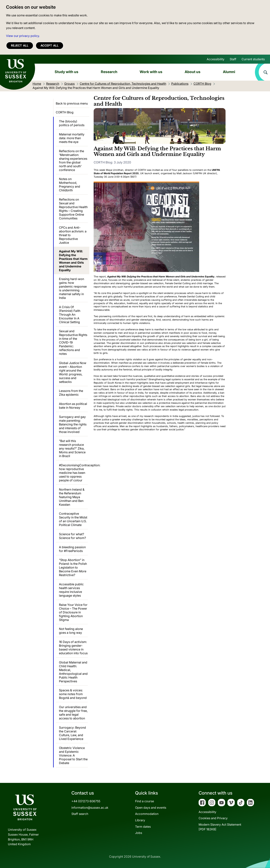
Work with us (151, 72)
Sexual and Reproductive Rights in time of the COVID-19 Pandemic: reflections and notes (73, 342)
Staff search (80, 814)
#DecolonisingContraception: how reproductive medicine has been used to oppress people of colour (73, 473)
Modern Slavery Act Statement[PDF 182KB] (220, 827)
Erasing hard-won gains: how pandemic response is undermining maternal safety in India (73, 288)
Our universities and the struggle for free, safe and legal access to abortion (73, 713)
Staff (233, 59)
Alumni (229, 72)
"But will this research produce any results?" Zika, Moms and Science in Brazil (72, 448)
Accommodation (147, 814)
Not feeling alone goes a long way (71, 631)
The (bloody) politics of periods (72, 123)
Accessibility (216, 59)
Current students (253, 59)
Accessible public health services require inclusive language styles (71, 590)
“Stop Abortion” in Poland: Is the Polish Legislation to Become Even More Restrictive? (73, 567)
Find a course (145, 801)
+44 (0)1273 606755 (86, 801)
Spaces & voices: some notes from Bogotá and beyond (73, 694)
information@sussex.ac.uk (90, 808)
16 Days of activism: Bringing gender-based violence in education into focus (73, 647)
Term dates (143, 827)
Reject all (20, 45)
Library (140, 820)
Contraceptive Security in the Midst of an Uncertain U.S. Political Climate (73, 519)
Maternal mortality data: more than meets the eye (72, 138)
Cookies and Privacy (213, 818)
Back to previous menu (72, 103)
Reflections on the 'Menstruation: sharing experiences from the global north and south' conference (73, 160)
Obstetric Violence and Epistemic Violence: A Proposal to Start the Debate (73, 755)
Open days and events (151, 808)
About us (193, 72)
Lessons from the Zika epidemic (71, 393)
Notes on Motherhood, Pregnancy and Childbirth (70, 185)
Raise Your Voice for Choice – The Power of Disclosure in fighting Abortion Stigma (73, 612)
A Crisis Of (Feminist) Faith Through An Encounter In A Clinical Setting (70, 315)
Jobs (139, 833)
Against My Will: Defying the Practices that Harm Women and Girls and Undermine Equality (73, 261)
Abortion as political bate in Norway (73, 406)
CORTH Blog (65, 112)
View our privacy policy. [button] (23, 36)
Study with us (67, 72)
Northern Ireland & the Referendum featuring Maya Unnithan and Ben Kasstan (72, 497)
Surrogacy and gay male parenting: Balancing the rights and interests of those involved (73, 424)
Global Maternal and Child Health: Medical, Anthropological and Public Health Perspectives (73, 672)
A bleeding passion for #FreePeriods (72, 549)
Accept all (50, 45)
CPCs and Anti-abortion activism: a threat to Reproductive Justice (73, 235)
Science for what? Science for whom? (72, 536)
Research (109, 72)
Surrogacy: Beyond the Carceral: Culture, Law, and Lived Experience (72, 733)
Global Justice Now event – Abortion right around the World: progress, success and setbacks (73, 372)
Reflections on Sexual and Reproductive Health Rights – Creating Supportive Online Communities (73, 209)
